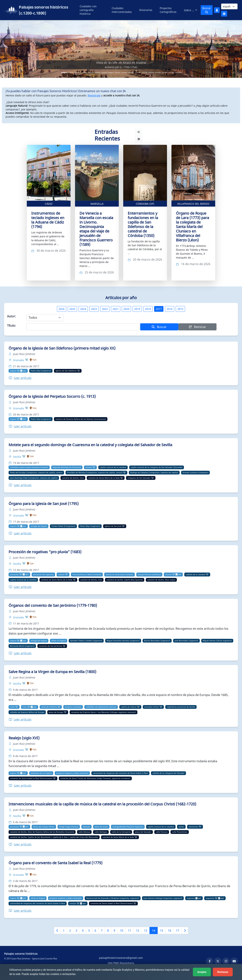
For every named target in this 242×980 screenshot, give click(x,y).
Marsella (97, 204)
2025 (72, 309)
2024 (83, 309)
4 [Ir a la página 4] (83, 930)
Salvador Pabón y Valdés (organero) (86, 640)
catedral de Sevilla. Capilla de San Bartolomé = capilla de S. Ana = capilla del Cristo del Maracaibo (54, 837)
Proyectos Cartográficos (168, 10)
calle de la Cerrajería (121, 832)
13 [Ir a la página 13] (146, 930)
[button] (18, 49)
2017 (159, 309)
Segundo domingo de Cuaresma (67, 467)
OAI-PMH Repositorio (121, 963)
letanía (168, 574)
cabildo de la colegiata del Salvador (168, 773)
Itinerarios (146, 10)
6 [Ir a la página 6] (95, 930)
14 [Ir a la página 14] (154, 930)
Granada (19, 360)
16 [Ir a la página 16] (170, 930)
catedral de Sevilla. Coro (73, 478)
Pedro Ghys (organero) (41, 371)
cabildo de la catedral (196, 574)
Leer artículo (20, 378)
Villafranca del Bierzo (193, 204)
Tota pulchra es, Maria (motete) (87, 574)
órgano (13, 371)
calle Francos (162, 832)
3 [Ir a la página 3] (76, 930)
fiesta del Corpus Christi (44, 827)
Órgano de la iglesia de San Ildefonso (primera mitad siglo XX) (62, 348)
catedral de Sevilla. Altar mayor (161, 580)
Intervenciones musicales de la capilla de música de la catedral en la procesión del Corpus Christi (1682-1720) (102, 804)
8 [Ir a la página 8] (108, 930)
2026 (62, 309)
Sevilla (17, 457)
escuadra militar (152, 707)
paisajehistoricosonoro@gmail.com (121, 958)
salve (12, 707)
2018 (148, 309)
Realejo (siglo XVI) (24, 738)
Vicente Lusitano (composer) (195, 472)
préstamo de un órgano (41, 773)
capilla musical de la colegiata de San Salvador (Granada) (157, 467)
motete (89, 467)
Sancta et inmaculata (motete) (120, 574)
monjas (73, 903)
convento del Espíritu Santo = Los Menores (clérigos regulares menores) (104, 712)
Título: (12, 326)
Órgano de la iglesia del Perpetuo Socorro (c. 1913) (52, 396)
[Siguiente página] (185, 930)
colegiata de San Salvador (139, 478)
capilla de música (129, 707)
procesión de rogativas (43, 574)
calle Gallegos (101, 832)
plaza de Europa (56, 712)
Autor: (12, 316)
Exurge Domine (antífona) (149, 574)
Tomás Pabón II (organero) (63, 526)
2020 (126, 309)
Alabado (86, 827)
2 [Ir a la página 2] (70, 930)
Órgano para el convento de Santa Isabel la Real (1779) (55, 863)
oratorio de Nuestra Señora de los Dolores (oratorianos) (81, 419)
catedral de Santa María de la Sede (104, 478)
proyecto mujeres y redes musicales (72, 773)
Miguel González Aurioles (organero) (123, 640)
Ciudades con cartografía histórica (88, 10)
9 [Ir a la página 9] (114, 930)
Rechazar (223, 972)
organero (191, 898)
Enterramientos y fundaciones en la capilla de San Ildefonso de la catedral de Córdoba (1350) (143, 224)
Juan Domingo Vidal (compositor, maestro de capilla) (34, 478)
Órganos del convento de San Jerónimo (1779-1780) (53, 605)
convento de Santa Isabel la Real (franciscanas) (31, 778)
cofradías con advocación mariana (101, 707)
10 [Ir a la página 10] (122, 930)
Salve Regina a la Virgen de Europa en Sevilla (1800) (52, 672)
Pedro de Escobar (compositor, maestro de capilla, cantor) (36, 472)
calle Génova (84, 832)
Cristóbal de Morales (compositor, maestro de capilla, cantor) (95, 472)
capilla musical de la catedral (113, 467)
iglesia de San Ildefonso (66, 371)
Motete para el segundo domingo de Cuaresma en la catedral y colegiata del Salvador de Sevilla (90, 445)
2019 (137, 309)
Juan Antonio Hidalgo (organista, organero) (163, 898)
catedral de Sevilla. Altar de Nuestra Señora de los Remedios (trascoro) (42, 832)
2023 (94, 309)
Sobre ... (189, 10)
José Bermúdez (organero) (186, 640)
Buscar (207, 10)
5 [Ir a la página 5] (89, 930)
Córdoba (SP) (145, 204)
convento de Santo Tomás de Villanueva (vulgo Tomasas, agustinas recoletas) (95, 778)
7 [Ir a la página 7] (102, 930)
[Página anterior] (57, 930)
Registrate (94, 95)
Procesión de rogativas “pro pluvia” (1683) (45, 552)
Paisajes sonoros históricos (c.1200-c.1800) (43, 10)
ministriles (193, 827)
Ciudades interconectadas (122, 10)
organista (210, 898)
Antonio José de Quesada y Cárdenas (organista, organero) (113, 898)
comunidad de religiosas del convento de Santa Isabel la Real (120, 773)
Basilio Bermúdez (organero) (157, 640)
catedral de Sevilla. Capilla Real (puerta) (125, 580)
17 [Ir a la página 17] (178, 930)
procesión (14, 574)
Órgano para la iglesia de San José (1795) (44, 504)
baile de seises (101, 827)
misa (25, 707)
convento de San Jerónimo (51, 646)
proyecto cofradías (73, 707)
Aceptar (202, 972)
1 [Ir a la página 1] (64, 930)
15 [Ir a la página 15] (162, 930)
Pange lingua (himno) (69, 827)
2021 (116, 309)
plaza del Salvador (143, 832)
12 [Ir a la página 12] (138, 930)
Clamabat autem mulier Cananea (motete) (29, 467)
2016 (170, 309)
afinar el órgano (59, 640)
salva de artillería (49, 707)
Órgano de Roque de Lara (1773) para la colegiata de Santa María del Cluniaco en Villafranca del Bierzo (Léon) (192, 227)
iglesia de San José (113, 526)
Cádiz (49, 204)
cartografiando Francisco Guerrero (128, 827)
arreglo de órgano (39, 526)
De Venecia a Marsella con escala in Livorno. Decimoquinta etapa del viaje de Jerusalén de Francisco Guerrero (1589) (96, 229)
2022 (105, 309)
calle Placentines (180, 832)
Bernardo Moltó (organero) (22, 646)
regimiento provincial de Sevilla (181, 707)
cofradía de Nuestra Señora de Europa (27, 712)
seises (181, 827)
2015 (180, 309)
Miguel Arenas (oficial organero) (217, 640)
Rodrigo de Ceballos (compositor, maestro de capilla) (154, 472)
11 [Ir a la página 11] (130, 930)
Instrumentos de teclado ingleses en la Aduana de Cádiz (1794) (48, 220)
